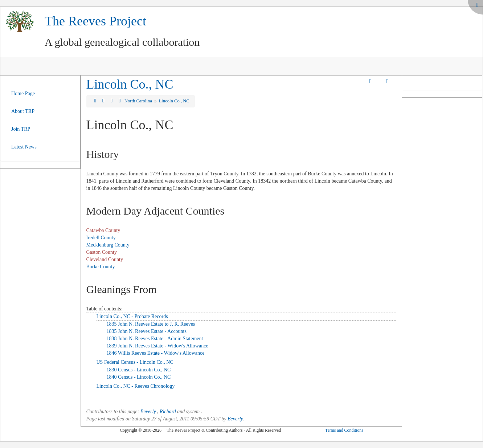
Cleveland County (105, 259)
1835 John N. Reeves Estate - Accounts (147, 331)
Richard (168, 412)
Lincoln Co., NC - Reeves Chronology (136, 386)
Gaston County (102, 252)
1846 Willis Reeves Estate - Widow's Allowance (156, 353)
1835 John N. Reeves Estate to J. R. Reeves (151, 324)
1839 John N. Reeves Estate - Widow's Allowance (157, 346)
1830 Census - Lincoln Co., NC (139, 370)
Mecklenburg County (108, 245)
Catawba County (103, 230)
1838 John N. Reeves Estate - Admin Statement (155, 339)
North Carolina (139, 101)
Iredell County (101, 238)
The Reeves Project (95, 21)
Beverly (148, 412)
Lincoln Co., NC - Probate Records (132, 316)
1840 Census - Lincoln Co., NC (139, 377)
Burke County (101, 267)
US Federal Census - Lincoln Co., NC (135, 362)
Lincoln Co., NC (130, 84)
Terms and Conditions (344, 430)
